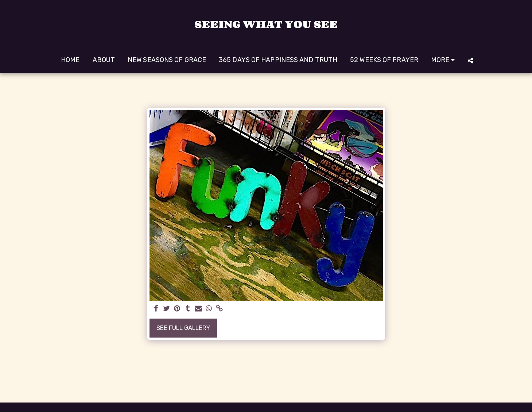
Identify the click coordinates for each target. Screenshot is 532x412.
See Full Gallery (183, 328)
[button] (471, 60)
